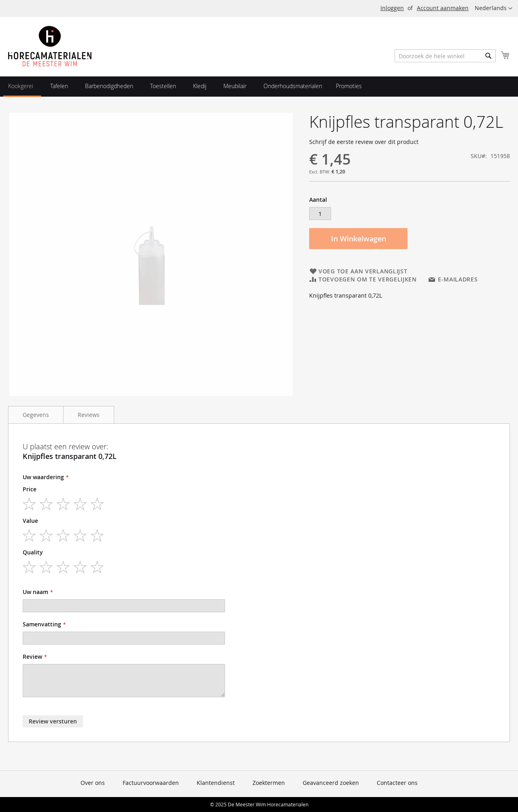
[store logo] (50, 46)
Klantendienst (216, 783)
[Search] (488, 56)
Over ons (93, 783)
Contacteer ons (397, 783)
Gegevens (36, 415)
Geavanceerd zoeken (331, 783)
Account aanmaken (443, 8)
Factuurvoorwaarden (151, 783)
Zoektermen (269, 783)
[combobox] (445, 56)
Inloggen (392, 8)
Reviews (89, 415)
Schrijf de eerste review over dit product (364, 142)
